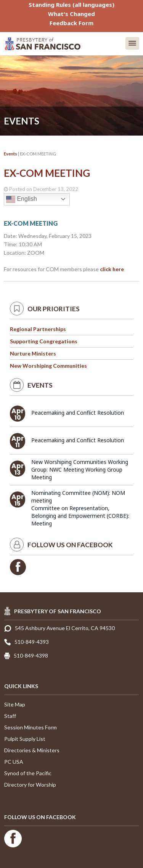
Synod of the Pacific (28, 773)
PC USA (14, 762)
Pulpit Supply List (25, 739)
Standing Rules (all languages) (71, 5)
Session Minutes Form (31, 727)
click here (112, 269)
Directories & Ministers (32, 750)
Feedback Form (71, 23)
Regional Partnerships (38, 329)
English (22, 199)
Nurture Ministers (33, 353)
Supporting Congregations (44, 341)
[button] (132, 43)
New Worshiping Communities (48, 366)
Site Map (15, 704)
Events (10, 154)
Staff (10, 716)
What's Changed (71, 14)
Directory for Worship (30, 785)
